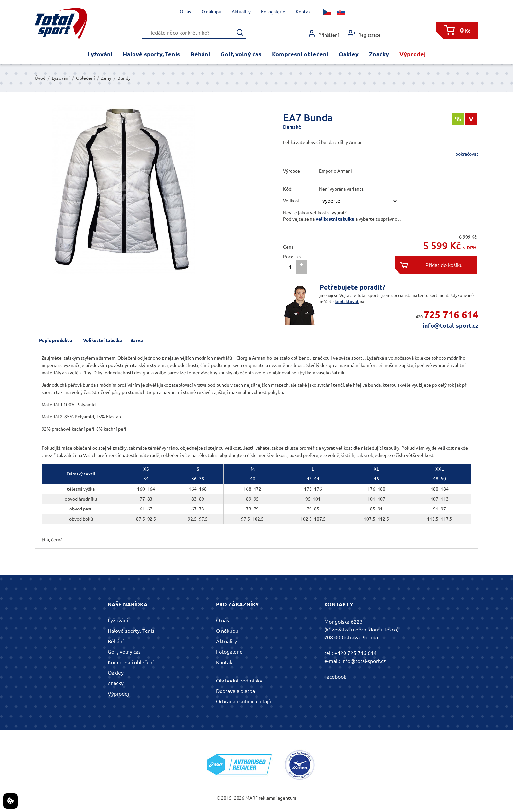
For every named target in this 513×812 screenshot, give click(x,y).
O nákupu (211, 12)
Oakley (349, 54)
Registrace (364, 34)
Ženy (106, 78)
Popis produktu (55, 340)
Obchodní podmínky (239, 681)
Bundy (124, 78)
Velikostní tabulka (103, 340)
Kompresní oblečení (300, 54)
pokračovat (467, 154)
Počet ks (292, 257)
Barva (137, 340)
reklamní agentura (278, 798)
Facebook (335, 677)
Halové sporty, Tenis (151, 54)
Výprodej (413, 54)
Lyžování (100, 54)
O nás (185, 12)
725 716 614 (451, 315)
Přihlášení (323, 34)
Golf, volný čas (241, 54)
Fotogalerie (273, 12)
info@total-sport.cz (451, 325)
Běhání (200, 54)
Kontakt (304, 12)
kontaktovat (347, 302)
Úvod (40, 78)
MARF (252, 798)
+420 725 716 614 (355, 653)
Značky (379, 54)
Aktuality (241, 12)
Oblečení (85, 78)
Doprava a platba (235, 691)
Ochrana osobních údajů (244, 701)
